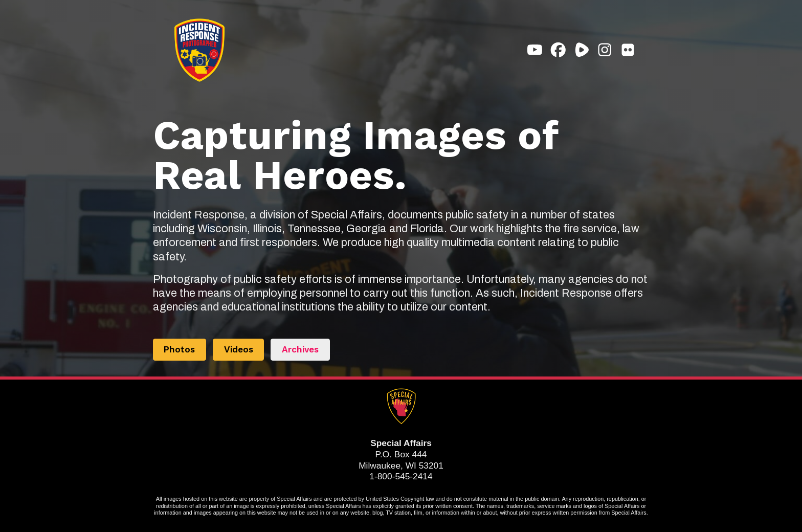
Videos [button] (239, 349)
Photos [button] (179, 349)
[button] (535, 50)
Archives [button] (300, 349)
